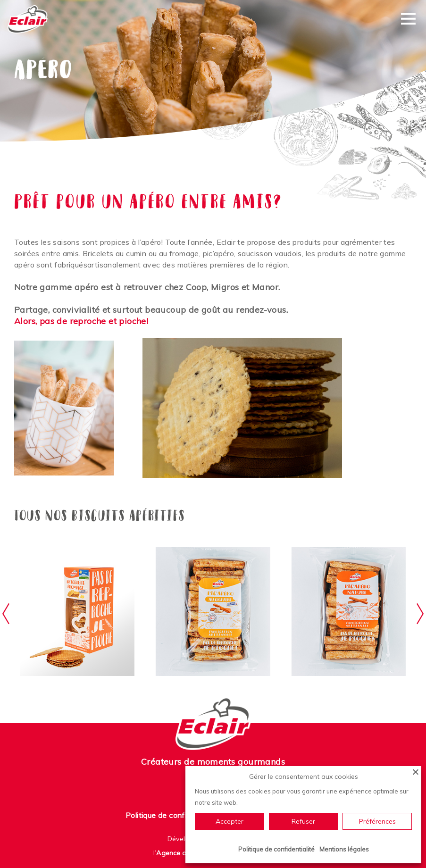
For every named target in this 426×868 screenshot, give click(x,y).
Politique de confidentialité (172, 815)
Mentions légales (344, 849)
